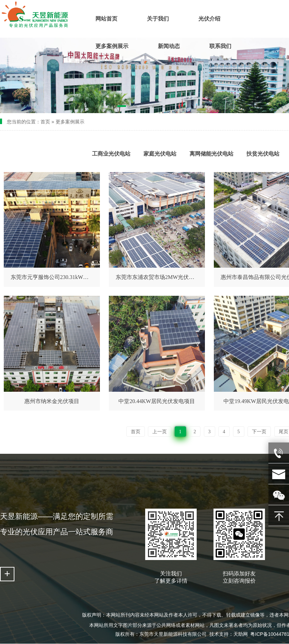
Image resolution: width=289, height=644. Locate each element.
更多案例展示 (70, 122)
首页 (45, 122)
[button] (122, 107)
